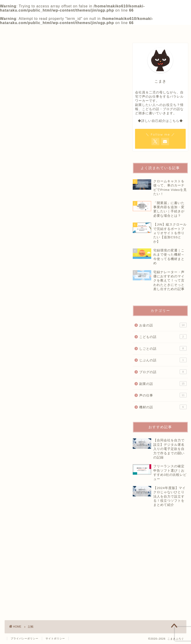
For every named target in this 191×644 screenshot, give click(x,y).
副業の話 (163, 384)
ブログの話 (163, 372)
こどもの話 (163, 337)
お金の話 (163, 325)
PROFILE (65, 31)
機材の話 (163, 407)
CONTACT (149, 31)
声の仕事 (163, 395)
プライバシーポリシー (25, 638)
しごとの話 (163, 348)
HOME (25, 31)
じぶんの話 (163, 360)
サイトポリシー (55, 638)
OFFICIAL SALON (107, 31)
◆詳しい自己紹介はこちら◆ (160, 121)
